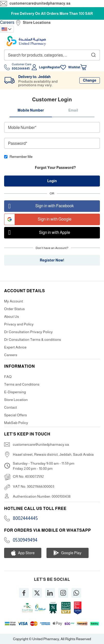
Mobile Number (31, 110)
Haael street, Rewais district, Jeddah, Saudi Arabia (53, 454)
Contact (11, 407)
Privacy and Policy (19, 324)
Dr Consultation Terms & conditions (33, 340)
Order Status (15, 309)
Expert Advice (15, 347)
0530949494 (25, 540)
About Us (12, 316)
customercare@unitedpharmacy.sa (40, 3)
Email (73, 110)
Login (43, 67)
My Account (14, 301)
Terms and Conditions (22, 384)
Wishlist (74, 67)
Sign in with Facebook (39, 206)
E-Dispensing (15, 392)
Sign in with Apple (37, 233)
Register (54, 67)
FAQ (8, 377)
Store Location (16, 400)
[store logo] (26, 41)
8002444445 (25, 518)
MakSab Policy (16, 423)
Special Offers (16, 415)
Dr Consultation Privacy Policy (28, 332)
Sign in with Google (38, 219)
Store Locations (37, 23)
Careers (7, 22)
